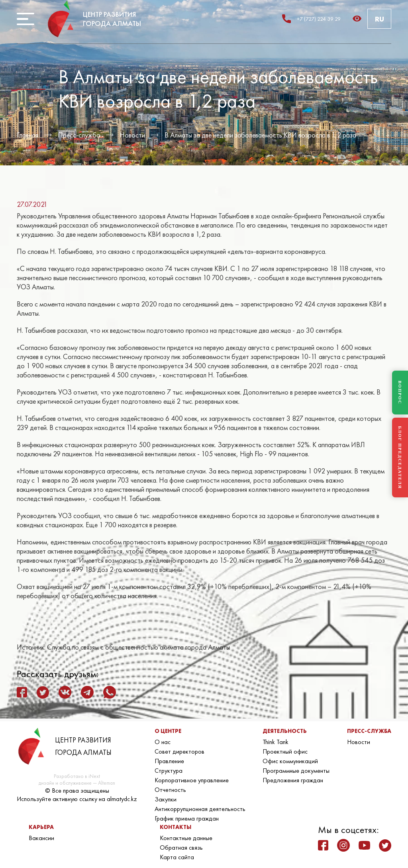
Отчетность (170, 790)
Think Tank (276, 742)
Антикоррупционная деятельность (200, 809)
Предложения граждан (293, 780)
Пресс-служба (79, 135)
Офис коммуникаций (290, 761)
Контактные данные (186, 838)
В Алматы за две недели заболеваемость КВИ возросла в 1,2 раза (260, 135)
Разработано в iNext (77, 776)
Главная (27, 135)
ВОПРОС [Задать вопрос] (400, 393)
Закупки (166, 799)
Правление (169, 761)
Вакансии (41, 838)
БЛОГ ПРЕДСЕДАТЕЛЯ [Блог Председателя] (400, 458)
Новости (132, 135)
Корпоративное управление (192, 780)
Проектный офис (285, 751)
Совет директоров (179, 751)
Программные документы (296, 771)
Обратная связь (181, 847)
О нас (163, 742)
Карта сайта (177, 857)
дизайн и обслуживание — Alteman (77, 783)
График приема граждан (187, 818)
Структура (169, 771)
